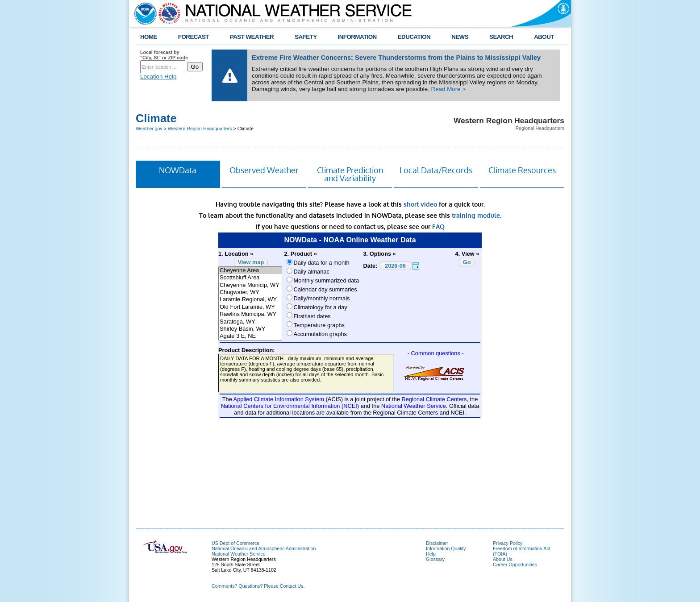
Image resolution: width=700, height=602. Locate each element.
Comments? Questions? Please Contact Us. (258, 586)
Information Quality (446, 548)
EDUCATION (414, 37)
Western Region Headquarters (200, 129)
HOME (149, 37)
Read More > (448, 89)
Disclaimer (437, 543)
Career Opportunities (515, 565)
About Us (503, 559)
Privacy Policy (508, 543)
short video (420, 204)
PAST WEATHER (252, 37)
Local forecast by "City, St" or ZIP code (164, 55)
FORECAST (194, 37)
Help (431, 554)
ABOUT (544, 37)
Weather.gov (149, 129)
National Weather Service (239, 554)
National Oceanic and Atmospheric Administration (264, 548)
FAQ (438, 226)
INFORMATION (357, 37)
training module (476, 215)
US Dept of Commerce (235, 543)
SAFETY (306, 37)
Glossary (435, 559)
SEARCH (501, 37)
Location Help (158, 77)
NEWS (460, 37)
